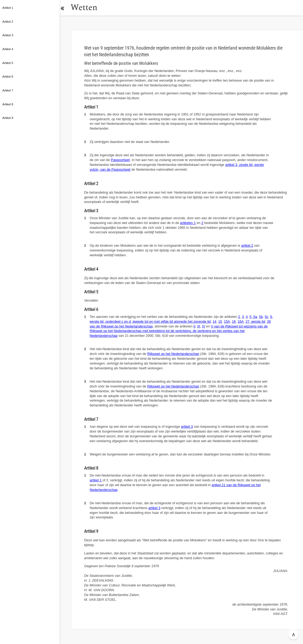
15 (220, 321)
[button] (65, 8)
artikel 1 (96, 480)
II (195, 326)
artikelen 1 (188, 223)
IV (204, 326)
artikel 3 (187, 427)
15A (227, 321)
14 (214, 321)
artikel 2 (247, 245)
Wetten (86, 8)
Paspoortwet (120, 160)
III (199, 326)
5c (267, 317)
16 (234, 321)
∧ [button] (294, 634)
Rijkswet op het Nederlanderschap (173, 354)
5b (261, 317)
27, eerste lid (255, 321)
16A (241, 321)
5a (255, 317)
